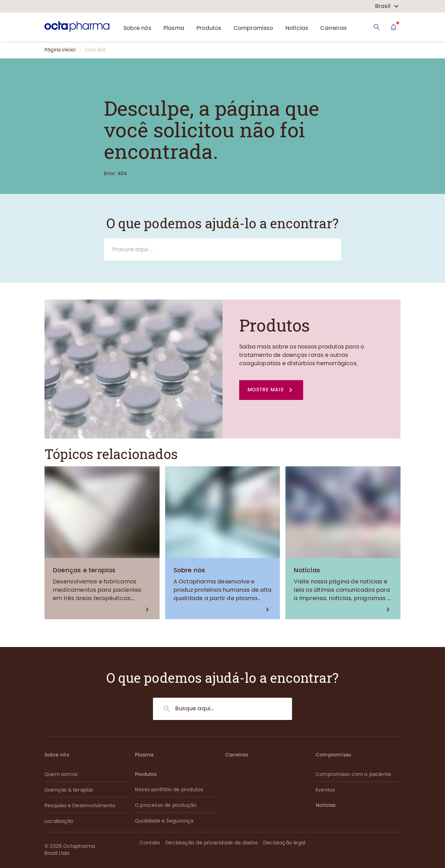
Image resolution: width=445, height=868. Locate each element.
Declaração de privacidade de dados (212, 843)
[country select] (387, 6)
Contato (150, 843)
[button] (271, 390)
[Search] (377, 27)
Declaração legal (284, 843)
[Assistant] (394, 27)
